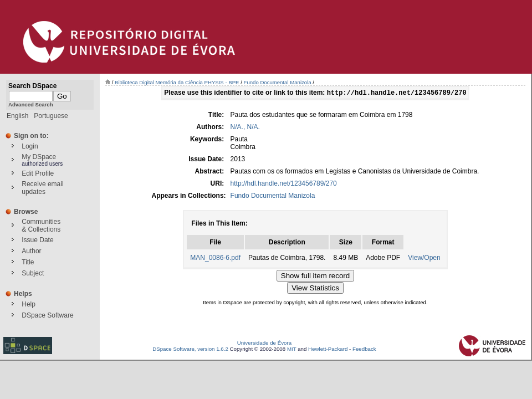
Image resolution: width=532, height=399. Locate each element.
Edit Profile (38, 173)
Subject (33, 273)
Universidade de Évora (264, 344)
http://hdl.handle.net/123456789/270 (284, 185)
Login (30, 146)
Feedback (364, 350)
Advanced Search (31, 104)
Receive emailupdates (42, 188)
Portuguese (51, 116)
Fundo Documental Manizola (278, 82)
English (17, 116)
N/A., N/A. (245, 128)
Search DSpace (32, 86)
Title (28, 262)
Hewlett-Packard (328, 350)
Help (29, 304)
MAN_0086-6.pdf (215, 259)
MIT (292, 350)
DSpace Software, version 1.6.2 (190, 350)
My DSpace (39, 157)
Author (31, 251)
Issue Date (37, 240)
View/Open (424, 259)
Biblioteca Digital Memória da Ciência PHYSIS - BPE (177, 82)
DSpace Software (47, 315)
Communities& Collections (41, 226)
